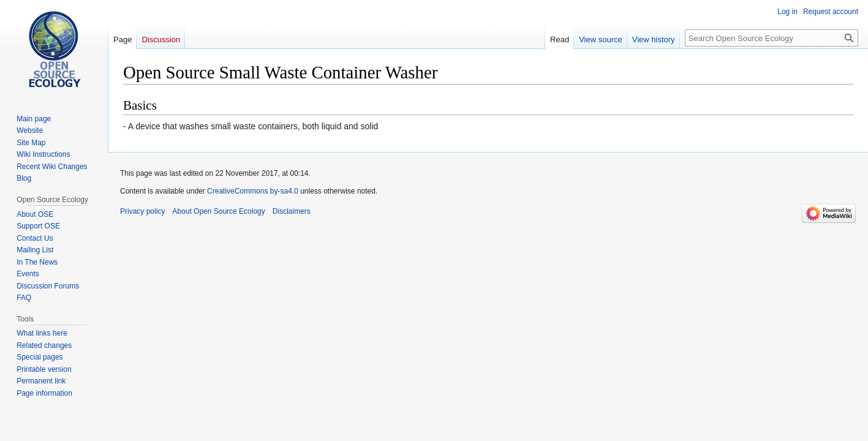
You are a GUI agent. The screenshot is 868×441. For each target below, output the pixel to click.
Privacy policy (142, 211)
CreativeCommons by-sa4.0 (253, 191)
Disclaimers (292, 211)
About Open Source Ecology (218, 211)
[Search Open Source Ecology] (772, 38)
